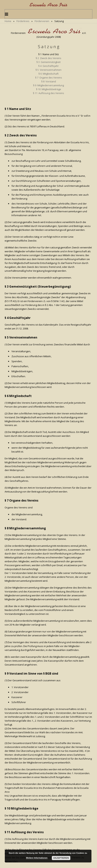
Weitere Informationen (37, 858)
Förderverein (42, 21)
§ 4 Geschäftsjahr (48, 66)
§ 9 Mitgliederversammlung (48, 85)
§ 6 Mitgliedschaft (48, 74)
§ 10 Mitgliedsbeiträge (49, 89)
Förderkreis (23, 21)
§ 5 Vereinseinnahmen (48, 70)
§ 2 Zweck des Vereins (48, 58)
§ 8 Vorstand (49, 81)
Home (8, 21)
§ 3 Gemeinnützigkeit (48, 62)
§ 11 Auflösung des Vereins (48, 93)
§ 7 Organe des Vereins (49, 78)
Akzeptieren (61, 858)
